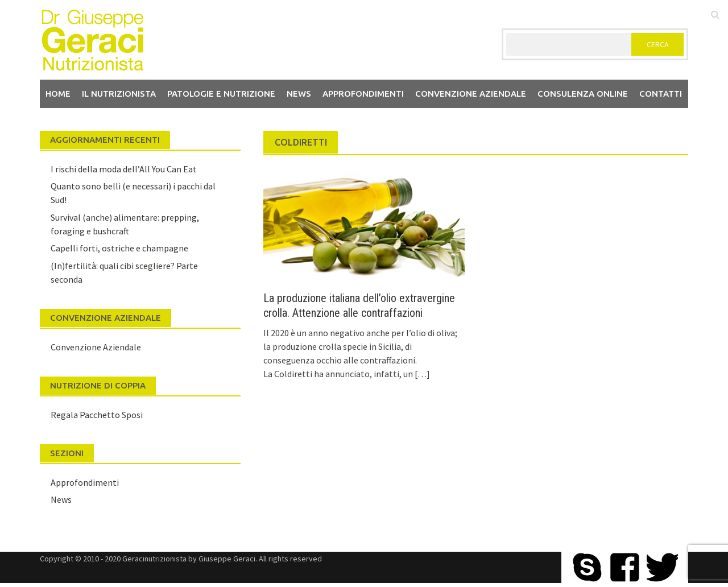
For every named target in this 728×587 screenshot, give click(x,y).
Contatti (661, 94)
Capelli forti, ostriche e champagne (119, 248)
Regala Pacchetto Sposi (97, 415)
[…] (421, 374)
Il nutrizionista (119, 94)
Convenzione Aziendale (96, 347)
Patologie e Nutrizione (221, 94)
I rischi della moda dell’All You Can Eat (124, 169)
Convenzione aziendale (471, 94)
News (299, 94)
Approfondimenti (363, 94)
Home (58, 94)
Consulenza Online (583, 94)
